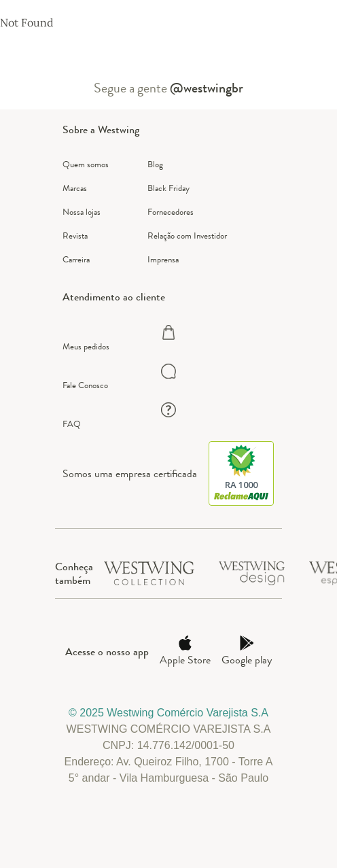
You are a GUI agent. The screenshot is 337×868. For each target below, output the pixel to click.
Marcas (75, 188)
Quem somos (86, 164)
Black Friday (168, 188)
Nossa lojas (82, 212)
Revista (75, 236)
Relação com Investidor (187, 236)
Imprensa (163, 259)
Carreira (76, 259)
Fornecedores (171, 212)
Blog (155, 164)
